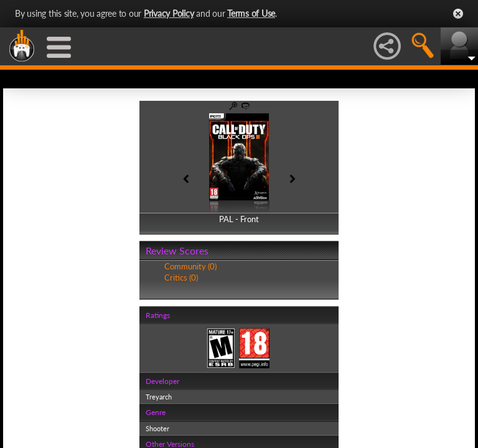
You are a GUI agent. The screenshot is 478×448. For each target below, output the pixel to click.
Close (458, 14)
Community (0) (190, 266)
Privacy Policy (169, 13)
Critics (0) (181, 278)
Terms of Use (251, 13)
